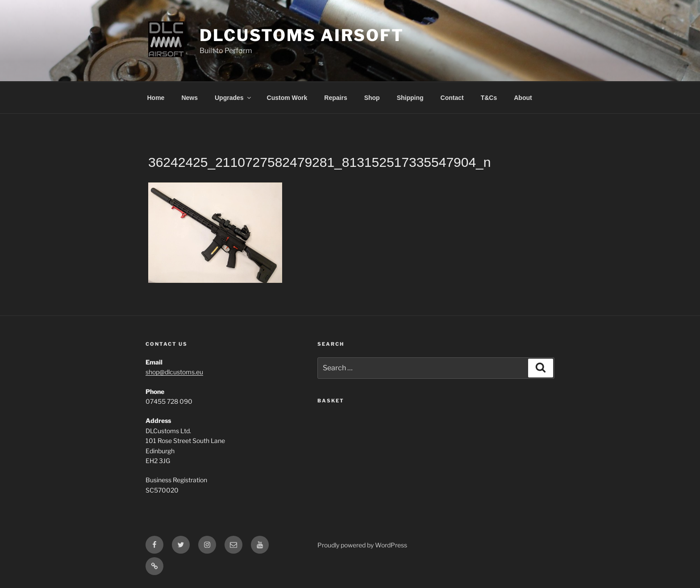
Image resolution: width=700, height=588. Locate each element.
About (523, 98)
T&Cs (489, 98)
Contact (452, 98)
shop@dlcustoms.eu (174, 372)
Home (156, 98)
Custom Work (287, 98)
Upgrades (233, 98)
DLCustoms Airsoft (302, 35)
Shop (372, 98)
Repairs (335, 98)
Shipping (410, 98)
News (190, 98)
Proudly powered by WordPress (362, 545)
